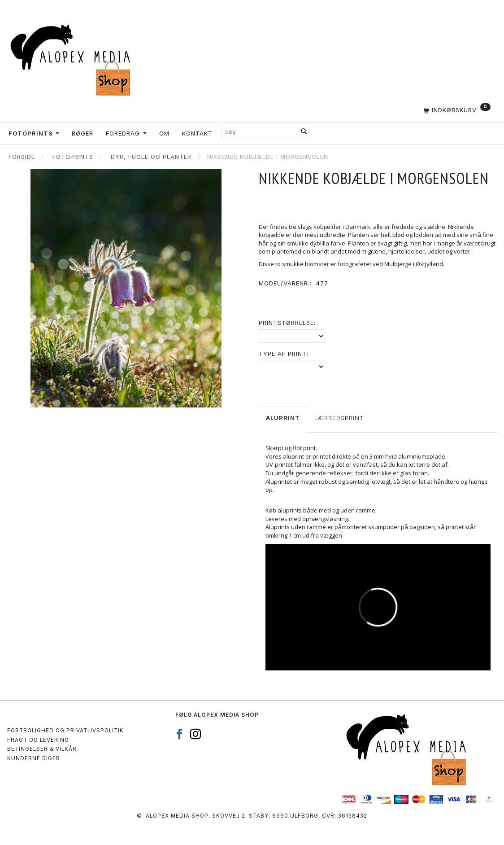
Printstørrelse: (287, 323)
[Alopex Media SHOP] (74, 59)
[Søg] (304, 131)
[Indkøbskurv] (420, 110)
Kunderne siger (34, 758)
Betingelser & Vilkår (42, 749)
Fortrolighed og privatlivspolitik (65, 731)
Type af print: (284, 354)
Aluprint (283, 418)
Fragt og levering (38, 740)
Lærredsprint (339, 418)
